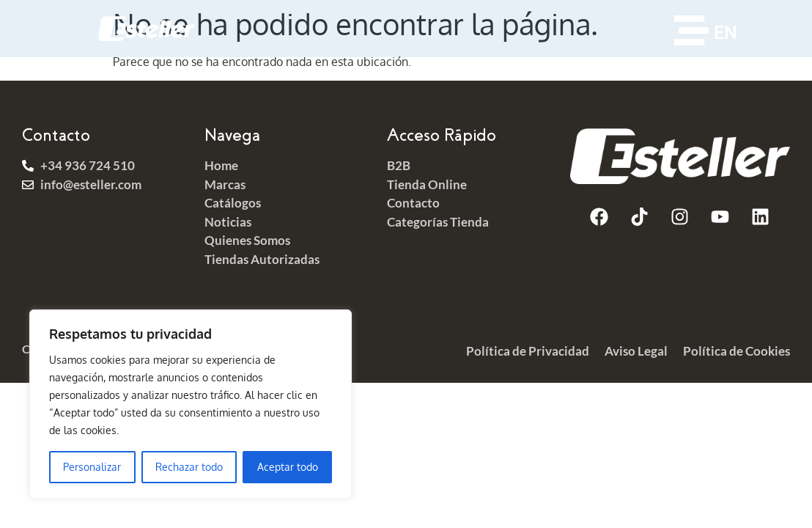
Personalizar (92, 467)
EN (726, 33)
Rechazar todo (189, 467)
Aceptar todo (288, 467)
